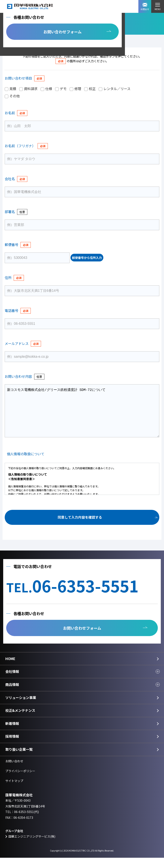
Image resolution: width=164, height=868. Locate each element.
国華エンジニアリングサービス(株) (32, 847)
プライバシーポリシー (20, 781)
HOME (10, 669)
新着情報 (12, 734)
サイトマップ (14, 791)
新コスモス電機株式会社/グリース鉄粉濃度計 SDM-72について (82, 416)
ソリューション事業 (21, 708)
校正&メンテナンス (20, 721)
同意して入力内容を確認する (80, 527)
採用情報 (12, 746)
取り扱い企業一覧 (19, 760)
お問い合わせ (14, 771)
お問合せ (145, 7)
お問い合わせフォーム (62, 32)
